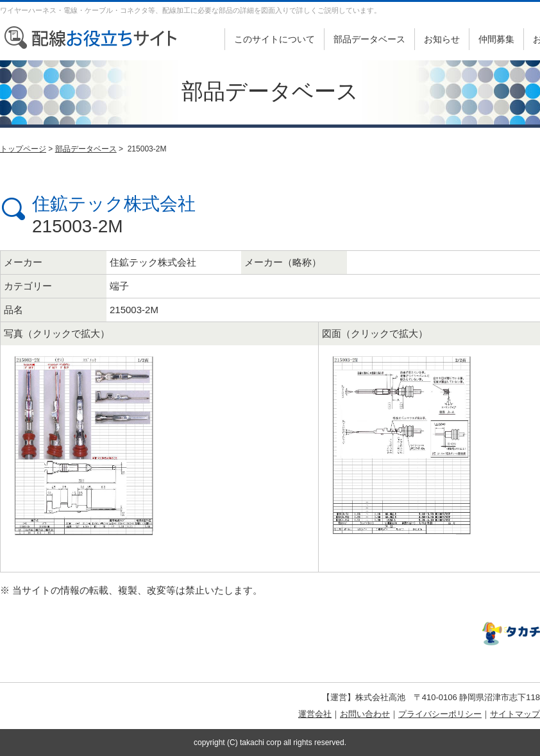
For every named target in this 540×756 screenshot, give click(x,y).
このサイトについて (274, 39)
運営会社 (315, 714)
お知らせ (442, 39)
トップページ (23, 149)
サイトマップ (515, 714)
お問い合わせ (365, 714)
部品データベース (369, 39)
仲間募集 (496, 39)
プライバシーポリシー (440, 714)
